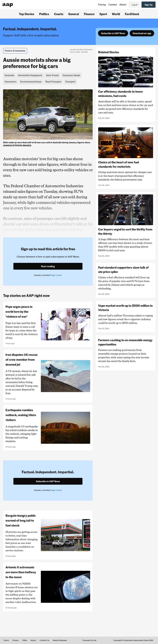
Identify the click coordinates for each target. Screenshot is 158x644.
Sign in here (57, 275)
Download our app (142, 33)
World (116, 14)
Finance (89, 14)
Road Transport (53, 82)
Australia (9, 75)
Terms (6, 640)
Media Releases (60, 640)
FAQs (25, 640)
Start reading (48, 266)
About (123, 5)
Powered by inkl (89, 640)
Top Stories (27, 14)
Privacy (16, 640)
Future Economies (15, 51)
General (74, 14)
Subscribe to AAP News (113, 33)
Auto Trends (52, 75)
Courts (59, 14)
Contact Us (44, 640)
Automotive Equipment (30, 75)
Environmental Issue (31, 82)
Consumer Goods (71, 75)
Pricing (102, 5)
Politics (44, 14)
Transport (70, 82)
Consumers (10, 82)
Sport (103, 14)
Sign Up (149, 5)
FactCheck (132, 14)
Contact (113, 5)
